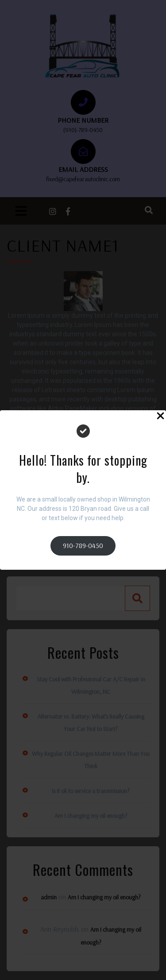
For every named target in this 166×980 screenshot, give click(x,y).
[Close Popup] (160, 417)
